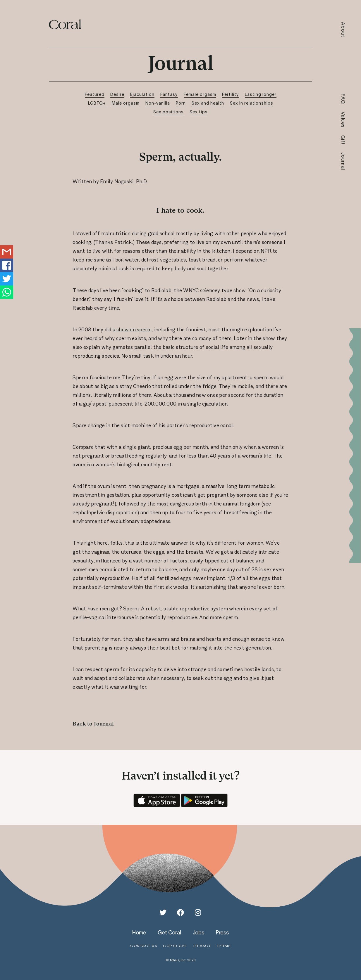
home (139, 932)
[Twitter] (163, 913)
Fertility (231, 94)
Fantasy (169, 94)
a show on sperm (132, 330)
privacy (202, 946)
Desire (117, 94)
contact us (144, 946)
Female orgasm (200, 94)
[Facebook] (180, 913)
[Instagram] (198, 913)
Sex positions (169, 112)
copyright (175, 946)
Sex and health (208, 103)
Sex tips (199, 112)
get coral (169, 932)
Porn (181, 103)
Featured (95, 94)
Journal (343, 161)
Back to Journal (93, 724)
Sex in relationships (252, 103)
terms (224, 946)
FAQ (343, 99)
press (222, 932)
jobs (198, 932)
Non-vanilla (158, 103)
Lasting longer (261, 94)
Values (343, 120)
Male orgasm (126, 103)
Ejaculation (142, 94)
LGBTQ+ (97, 103)
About (343, 30)
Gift (343, 140)
